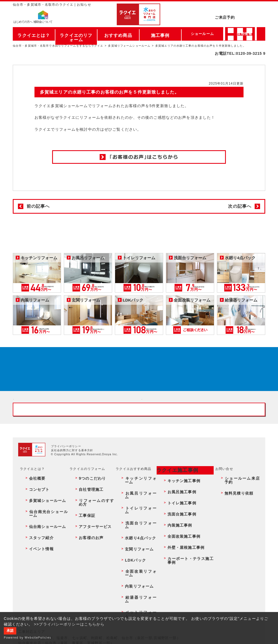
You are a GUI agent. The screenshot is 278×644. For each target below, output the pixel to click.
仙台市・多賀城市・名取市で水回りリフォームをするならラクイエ (58, 46)
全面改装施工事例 (180, 566)
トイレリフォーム (137, 548)
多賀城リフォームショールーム (129, 46)
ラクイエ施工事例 (174, 530)
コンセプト (35, 542)
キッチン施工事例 (180, 536)
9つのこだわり (88, 536)
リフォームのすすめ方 (94, 548)
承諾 (10, 631)
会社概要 (33, 536)
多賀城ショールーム (42, 548)
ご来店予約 (240, 9)
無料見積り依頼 (235, 542)
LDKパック (131, 572)
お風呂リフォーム (137, 542)
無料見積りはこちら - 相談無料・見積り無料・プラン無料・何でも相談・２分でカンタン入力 (203, 432)
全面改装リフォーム (138, 578)
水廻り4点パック (136, 560)
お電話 (240, 20)
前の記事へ (38, 206)
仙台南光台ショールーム (45, 554)
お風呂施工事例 (178, 542)
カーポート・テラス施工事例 (189, 578)
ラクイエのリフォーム (76, 34)
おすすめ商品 (118, 34)
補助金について (43, 23)
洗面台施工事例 (178, 554)
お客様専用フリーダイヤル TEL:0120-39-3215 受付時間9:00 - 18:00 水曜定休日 (139, 467)
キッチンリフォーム (138, 536)
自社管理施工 (86, 542)
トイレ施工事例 (178, 548)
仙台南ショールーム (42, 560)
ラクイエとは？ (34, 34)
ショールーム (202, 34)
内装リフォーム (135, 583)
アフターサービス (90, 560)
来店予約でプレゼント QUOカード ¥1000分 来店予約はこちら (137, 376)
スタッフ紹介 (37, 566)
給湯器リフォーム (137, 589)
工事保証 (83, 554)
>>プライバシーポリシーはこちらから (69, 624)
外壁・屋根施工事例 (181, 572)
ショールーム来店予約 (240, 536)
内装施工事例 (176, 560)
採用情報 (244, 34)
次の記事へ (240, 206)
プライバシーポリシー (66, 507)
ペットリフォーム (137, 595)
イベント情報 (37, 572)
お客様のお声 (86, 566)
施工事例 (160, 34)
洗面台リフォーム (137, 554)
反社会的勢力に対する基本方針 (72, 512)
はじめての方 (23, 23)
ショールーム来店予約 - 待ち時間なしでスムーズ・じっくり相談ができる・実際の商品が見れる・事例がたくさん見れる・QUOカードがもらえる (75, 432)
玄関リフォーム (135, 566)
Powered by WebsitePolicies (28, 637)
